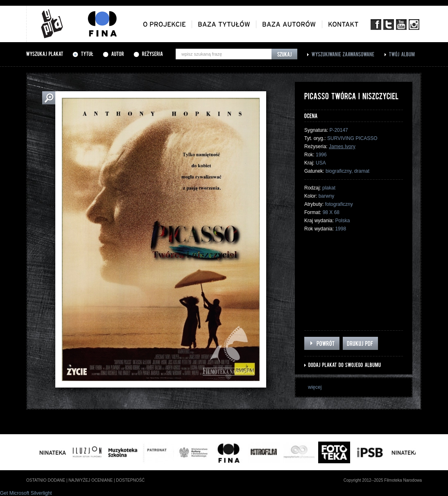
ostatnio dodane (46, 480)
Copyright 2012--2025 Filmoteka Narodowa (383, 480)
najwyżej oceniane (91, 480)
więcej (315, 387)
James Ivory (342, 147)
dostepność (130, 480)
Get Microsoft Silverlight (26, 493)
